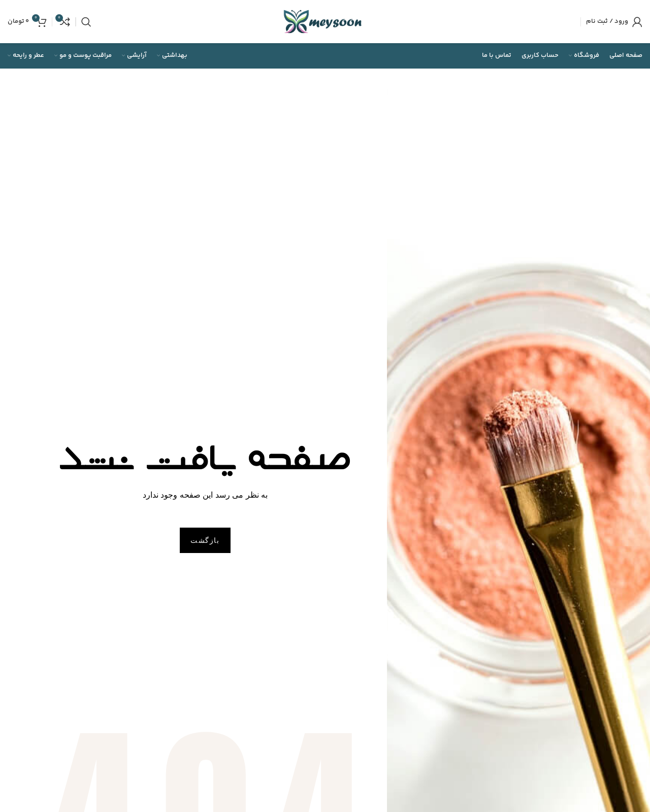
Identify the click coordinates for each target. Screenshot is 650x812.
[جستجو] (86, 22)
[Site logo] (325, 22)
